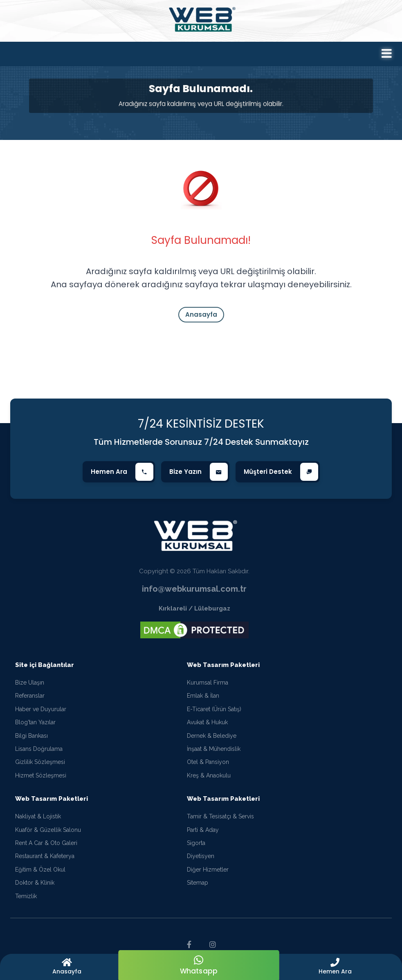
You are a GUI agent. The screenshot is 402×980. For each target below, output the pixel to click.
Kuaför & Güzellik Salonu (48, 830)
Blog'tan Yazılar (35, 723)
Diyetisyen (201, 856)
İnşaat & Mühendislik (214, 749)
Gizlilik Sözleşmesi (40, 763)
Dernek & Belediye (212, 736)
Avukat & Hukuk (207, 723)
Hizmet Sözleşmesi (41, 776)
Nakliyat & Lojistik (38, 817)
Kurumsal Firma (208, 683)
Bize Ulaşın (30, 683)
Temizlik (26, 897)
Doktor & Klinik (35, 883)
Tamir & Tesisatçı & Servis (220, 817)
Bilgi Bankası (31, 736)
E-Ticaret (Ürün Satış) (214, 710)
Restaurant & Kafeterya (45, 856)
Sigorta (196, 843)
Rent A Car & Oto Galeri (46, 843)
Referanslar (30, 696)
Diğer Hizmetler (208, 870)
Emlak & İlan (203, 696)
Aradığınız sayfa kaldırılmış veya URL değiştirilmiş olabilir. (201, 104)
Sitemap (198, 883)
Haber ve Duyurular (41, 710)
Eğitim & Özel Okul (40, 870)
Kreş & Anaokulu (209, 776)
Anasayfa (201, 314)
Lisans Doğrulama (39, 749)
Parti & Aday (203, 830)
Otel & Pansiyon (208, 763)
